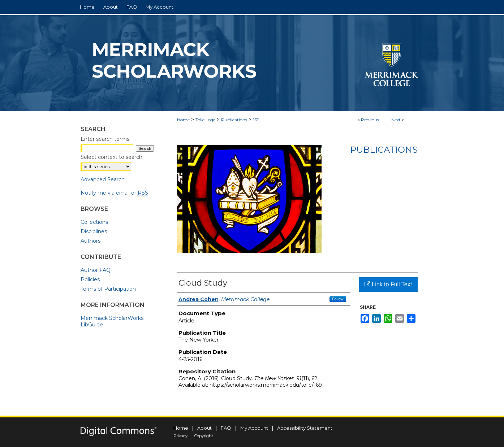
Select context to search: (112, 157)
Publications (234, 120)
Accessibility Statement (305, 428)
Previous (370, 120)
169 (256, 120)
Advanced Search (103, 179)
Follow (338, 299)
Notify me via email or (114, 193)
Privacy (180, 436)
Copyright (204, 436)
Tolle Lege (205, 120)
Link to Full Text (388, 284)
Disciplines (94, 231)
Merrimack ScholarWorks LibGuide (112, 321)
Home (183, 120)
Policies (90, 279)
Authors (91, 241)
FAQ (226, 428)
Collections (94, 222)
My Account (254, 428)
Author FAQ (96, 270)
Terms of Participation (108, 289)
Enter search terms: (105, 139)
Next (396, 120)
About (204, 428)
